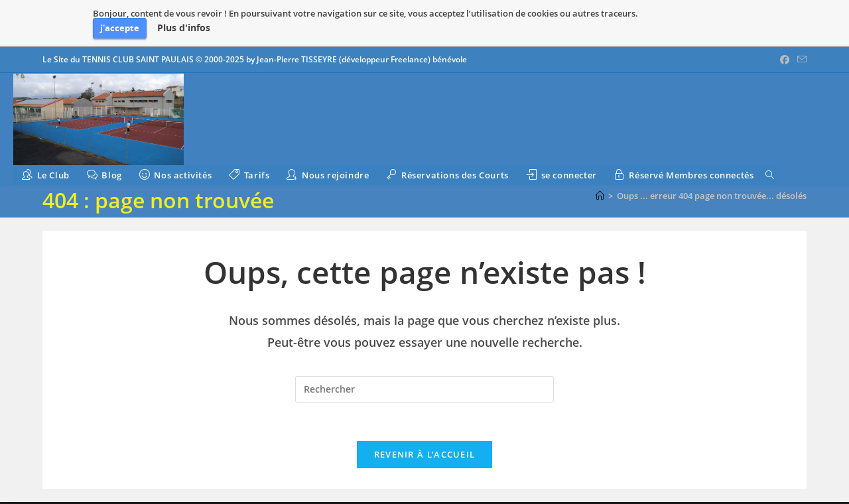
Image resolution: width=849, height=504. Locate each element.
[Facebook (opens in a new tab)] (785, 60)
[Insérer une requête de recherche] (424, 389)
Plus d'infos (184, 28)
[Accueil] (600, 196)
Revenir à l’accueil (425, 456)
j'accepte (120, 28)
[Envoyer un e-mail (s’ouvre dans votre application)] (800, 60)
